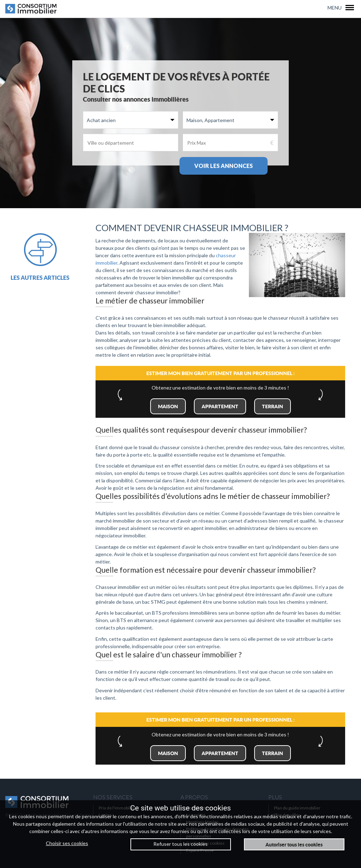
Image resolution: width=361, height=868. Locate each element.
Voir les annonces (224, 166)
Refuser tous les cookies (180, 844)
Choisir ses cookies (67, 843)
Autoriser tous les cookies (294, 844)
